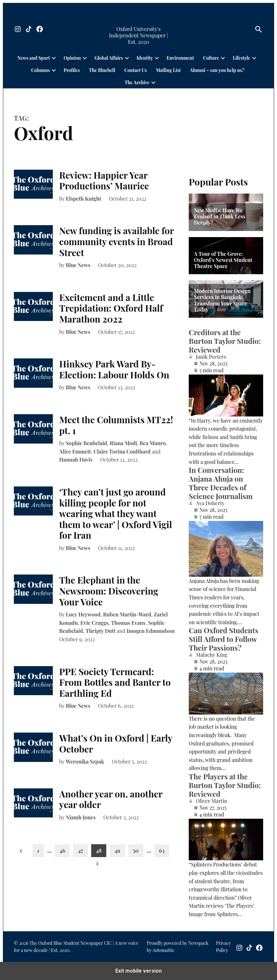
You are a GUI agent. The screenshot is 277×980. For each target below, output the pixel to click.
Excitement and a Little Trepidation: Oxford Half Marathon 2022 (111, 308)
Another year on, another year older (111, 799)
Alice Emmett (75, 451)
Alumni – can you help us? (217, 70)
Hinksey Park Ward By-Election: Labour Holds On (114, 369)
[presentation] (54, 58)
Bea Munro (153, 443)
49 (117, 850)
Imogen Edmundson (151, 631)
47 (81, 850)
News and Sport (34, 58)
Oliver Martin (212, 801)
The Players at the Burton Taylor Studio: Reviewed (225, 785)
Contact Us (135, 70)
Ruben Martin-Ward (127, 614)
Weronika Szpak (85, 761)
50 (136, 850)
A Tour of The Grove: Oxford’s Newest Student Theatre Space (223, 260)
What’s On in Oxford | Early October (116, 743)
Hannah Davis (76, 460)
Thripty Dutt (101, 631)
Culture (211, 58)
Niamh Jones (81, 817)
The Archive (137, 82)
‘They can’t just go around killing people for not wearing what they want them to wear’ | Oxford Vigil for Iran (116, 513)
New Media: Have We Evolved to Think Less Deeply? (220, 216)
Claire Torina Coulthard (122, 451)
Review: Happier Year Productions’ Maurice (104, 180)
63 (162, 850)
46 (62, 850)
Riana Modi (123, 443)
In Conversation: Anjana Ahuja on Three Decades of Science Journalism (221, 483)
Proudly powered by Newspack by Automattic (178, 947)
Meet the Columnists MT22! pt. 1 (116, 425)
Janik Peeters (211, 357)
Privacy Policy (224, 947)
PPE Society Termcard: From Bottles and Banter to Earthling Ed (115, 682)
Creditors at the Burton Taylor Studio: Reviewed (225, 341)
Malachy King (212, 655)
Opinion (72, 58)
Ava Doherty (210, 503)
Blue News (78, 265)
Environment (180, 58)
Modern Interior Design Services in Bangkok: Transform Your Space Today (222, 300)
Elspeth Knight (83, 199)
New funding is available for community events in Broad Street (117, 241)
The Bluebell (102, 70)
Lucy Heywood (83, 614)
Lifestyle (242, 58)
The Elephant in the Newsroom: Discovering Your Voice (109, 591)
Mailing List (168, 70)
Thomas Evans (128, 623)
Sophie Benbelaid (86, 443)
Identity (145, 58)
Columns (41, 70)
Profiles (72, 70)
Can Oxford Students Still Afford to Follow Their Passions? (224, 639)
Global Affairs (109, 58)
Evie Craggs (95, 623)
